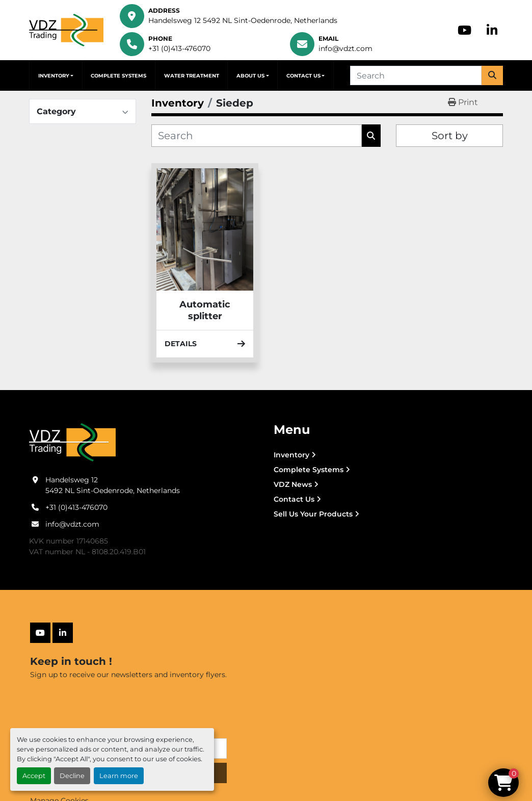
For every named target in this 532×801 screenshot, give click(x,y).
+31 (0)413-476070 (179, 48)
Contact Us (303, 76)
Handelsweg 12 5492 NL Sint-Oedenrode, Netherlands (243, 20)
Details (205, 344)
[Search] (416, 75)
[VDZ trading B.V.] (72, 442)
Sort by (450, 136)
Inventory (54, 76)
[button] (56, 75)
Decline (72, 776)
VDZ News (293, 484)
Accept (34, 776)
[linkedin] (492, 30)
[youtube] (464, 30)
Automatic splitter (205, 310)
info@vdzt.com (345, 48)
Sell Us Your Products (313, 514)
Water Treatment (192, 76)
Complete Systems (118, 76)
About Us (250, 76)
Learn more (119, 776)
